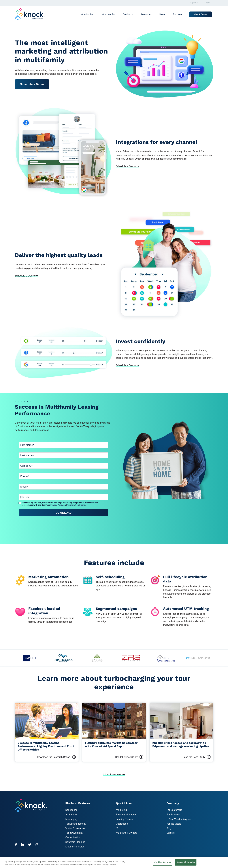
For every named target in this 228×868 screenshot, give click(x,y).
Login (207, 3)
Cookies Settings (163, 862)
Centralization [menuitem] (73, 837)
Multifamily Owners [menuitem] (126, 833)
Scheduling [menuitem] (71, 810)
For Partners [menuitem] (173, 814)
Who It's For (87, 14)
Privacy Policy (57, 505)
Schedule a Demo (32, 84)
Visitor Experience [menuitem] (75, 828)
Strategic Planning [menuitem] (75, 842)
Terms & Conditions (76, 505)
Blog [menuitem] (169, 828)
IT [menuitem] (117, 828)
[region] (114, 863)
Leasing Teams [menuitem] (124, 819)
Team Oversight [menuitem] (74, 833)
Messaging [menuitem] (71, 819)
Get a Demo (201, 14)
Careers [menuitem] (171, 833)
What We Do (108, 14)
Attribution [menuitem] (71, 814)
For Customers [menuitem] (174, 810)
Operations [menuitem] (122, 824)
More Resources (114, 774)
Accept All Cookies (186, 862)
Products (128, 14)
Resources (146, 14)
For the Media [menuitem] (174, 824)
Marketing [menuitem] (121, 810)
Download (63, 513)
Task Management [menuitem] (75, 824)
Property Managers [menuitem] (126, 814)
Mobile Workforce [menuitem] (75, 846)
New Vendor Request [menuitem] (180, 819)
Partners (178, 14)
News (162, 14)
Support (194, 3)
